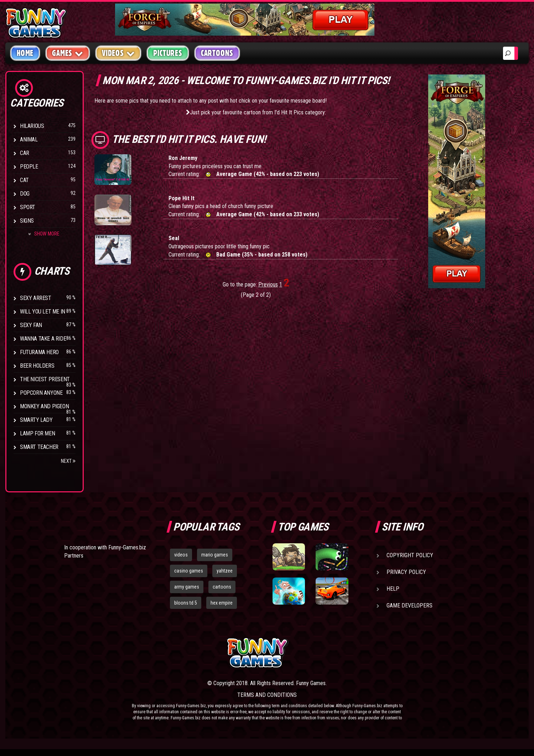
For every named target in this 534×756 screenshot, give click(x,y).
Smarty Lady (36, 420)
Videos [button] (118, 53)
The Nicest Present (45, 379)
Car (25, 153)
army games (187, 587)
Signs (27, 221)
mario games (215, 555)
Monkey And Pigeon (44, 406)
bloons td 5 (186, 603)
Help (393, 589)
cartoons (222, 587)
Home (25, 53)
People (29, 167)
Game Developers (409, 605)
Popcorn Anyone (41, 393)
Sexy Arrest (36, 298)
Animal (29, 139)
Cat (24, 180)
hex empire (222, 603)
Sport (28, 207)
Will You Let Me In (43, 312)
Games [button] (68, 53)
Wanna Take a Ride (43, 339)
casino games (189, 571)
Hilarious (32, 126)
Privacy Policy (406, 572)
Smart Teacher (39, 447)
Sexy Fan (31, 325)
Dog (25, 194)
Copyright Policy (410, 555)
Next (68, 461)
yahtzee (225, 571)
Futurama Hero (39, 352)
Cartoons (217, 53)
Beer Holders (37, 366)
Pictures (168, 53)
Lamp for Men (37, 433)
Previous (268, 284)
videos (181, 555)
